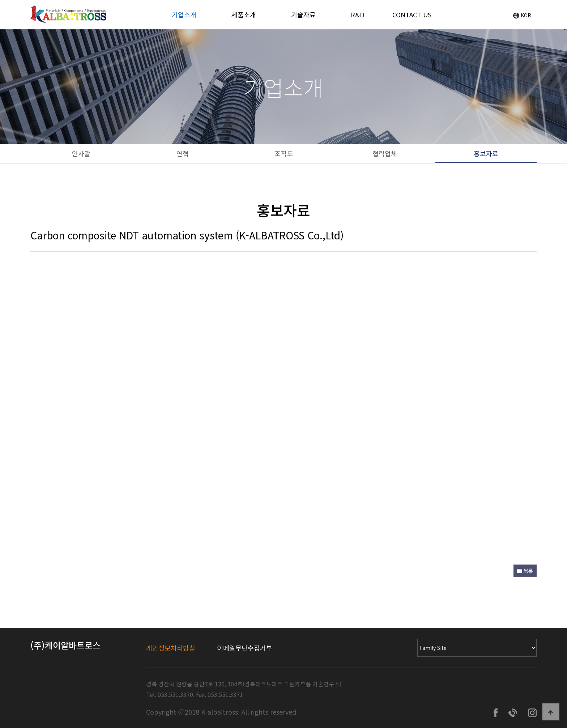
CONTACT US (412, 14)
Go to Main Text (0, 0)
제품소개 (244, 14)
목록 (525, 571)
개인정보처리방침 (171, 648)
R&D (358, 14)
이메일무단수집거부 (245, 648)
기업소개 (184, 14)
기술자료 (303, 14)
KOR (522, 15)
